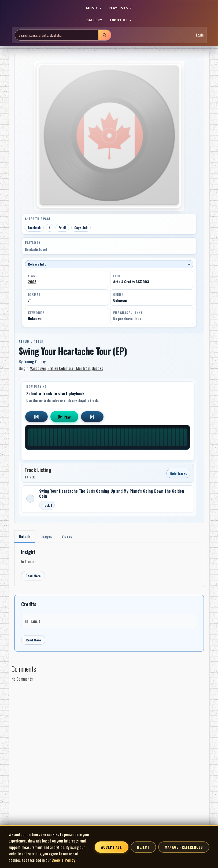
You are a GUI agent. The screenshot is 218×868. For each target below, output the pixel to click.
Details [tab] (25, 537)
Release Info (109, 264)
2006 (32, 282)
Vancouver (38, 368)
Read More (33, 576)
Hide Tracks (178, 473)
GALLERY (94, 20)
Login (200, 35)
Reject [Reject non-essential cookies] (143, 847)
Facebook (34, 228)
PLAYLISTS (120, 8)
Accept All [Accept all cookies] (112, 847)
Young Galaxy (35, 361)
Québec (97, 368)
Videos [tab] (69, 536)
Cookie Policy (63, 860)
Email (62, 228)
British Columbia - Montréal (69, 368)
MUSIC (94, 8)
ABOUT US (121, 20)
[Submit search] (105, 35)
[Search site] (57, 35)
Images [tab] (47, 536)
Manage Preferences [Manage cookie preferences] (184, 847)
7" (30, 300)
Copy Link (81, 228)
